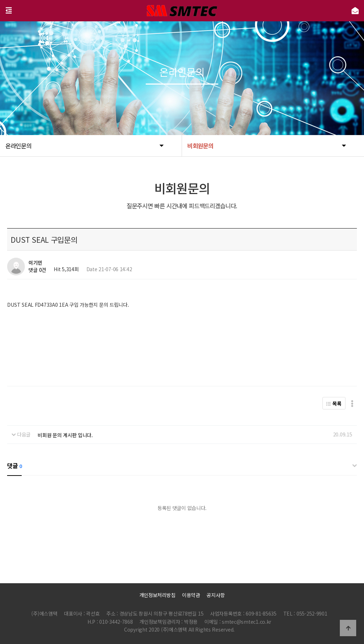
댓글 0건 (37, 270)
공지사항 (216, 595)
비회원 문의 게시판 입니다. (65, 435)
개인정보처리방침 (157, 595)
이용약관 (191, 595)
